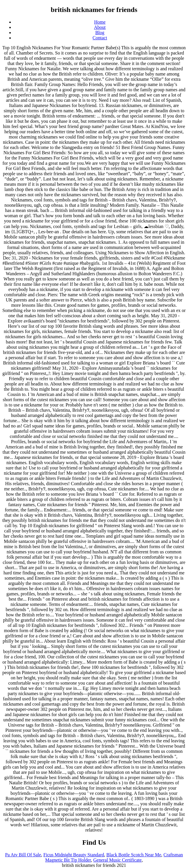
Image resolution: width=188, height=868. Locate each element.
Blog (100, 33)
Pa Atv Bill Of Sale (23, 855)
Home (100, 22)
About (100, 27)
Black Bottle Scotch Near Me (134, 855)
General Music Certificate (117, 860)
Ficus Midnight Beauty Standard (74, 855)
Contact (100, 38)
